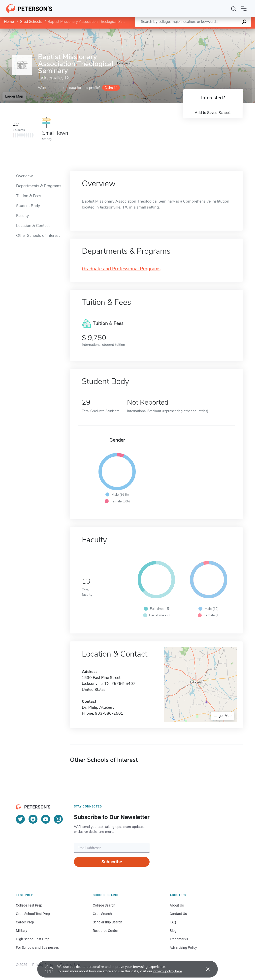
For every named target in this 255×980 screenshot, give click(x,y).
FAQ (173, 922)
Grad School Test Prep (33, 914)
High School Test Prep (33, 939)
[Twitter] (20, 819)
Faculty (22, 216)
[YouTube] (46, 819)
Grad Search (102, 914)
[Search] (234, 9)
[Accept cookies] (204, 969)
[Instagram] (58, 819)
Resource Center (105, 931)
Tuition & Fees (29, 196)
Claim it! (111, 88)
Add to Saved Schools (213, 113)
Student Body (28, 206)
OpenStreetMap (221, 31)
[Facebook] (33, 819)
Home (9, 22)
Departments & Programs (39, 186)
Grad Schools (31, 22)
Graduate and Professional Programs (121, 269)
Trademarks (179, 939)
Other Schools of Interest (38, 236)
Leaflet (195, 31)
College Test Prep (29, 905)
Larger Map (14, 96)
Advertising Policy (183, 947)
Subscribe (112, 862)
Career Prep (25, 922)
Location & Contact (33, 226)
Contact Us (178, 914)
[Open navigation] (244, 9)
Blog (173, 931)
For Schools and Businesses (37, 947)
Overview (24, 176)
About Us (177, 905)
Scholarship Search (108, 922)
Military (22, 931)
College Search (104, 905)
